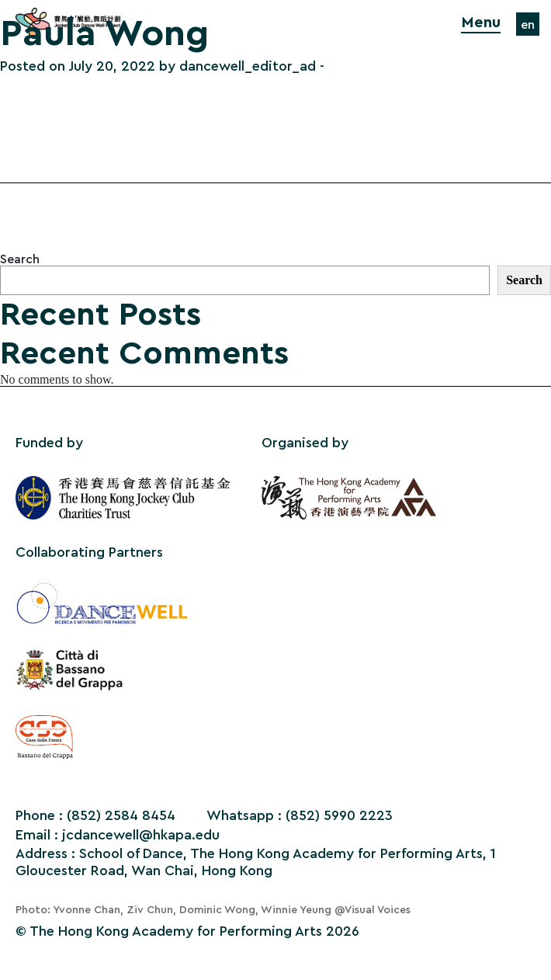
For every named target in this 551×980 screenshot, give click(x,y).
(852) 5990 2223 (339, 815)
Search (20, 259)
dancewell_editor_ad (248, 66)
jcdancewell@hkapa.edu (141, 835)
